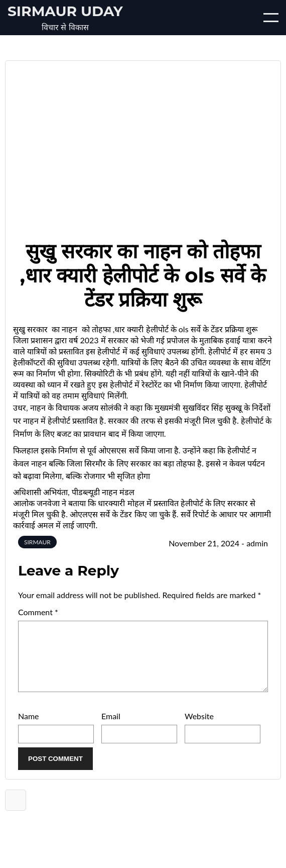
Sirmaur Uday (65, 11)
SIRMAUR (37, 542)
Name (29, 728)
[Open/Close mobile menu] (271, 18)
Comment (38, 612)
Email (111, 728)
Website (199, 728)
